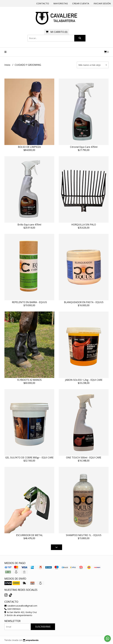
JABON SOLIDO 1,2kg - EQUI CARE (84, 380)
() (57, 32)
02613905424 (12, 609)
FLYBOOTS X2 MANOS (29, 380)
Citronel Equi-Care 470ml (84, 147)
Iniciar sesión (102, 3)
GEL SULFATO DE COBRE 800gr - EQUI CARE (29, 458)
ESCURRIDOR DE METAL (29, 535)
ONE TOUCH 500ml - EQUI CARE (84, 458)
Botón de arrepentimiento (18, 615)
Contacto (43, 3)
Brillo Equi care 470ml (29, 225)
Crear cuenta (81, 3)
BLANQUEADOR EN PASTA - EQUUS (84, 302)
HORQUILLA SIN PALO (84, 225)
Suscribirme (43, 627)
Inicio (8, 65)
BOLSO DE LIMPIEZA (29, 147)
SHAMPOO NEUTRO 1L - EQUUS (84, 535)
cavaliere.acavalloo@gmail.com (21, 606)
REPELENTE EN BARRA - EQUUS (29, 302)
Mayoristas (61, 3)
